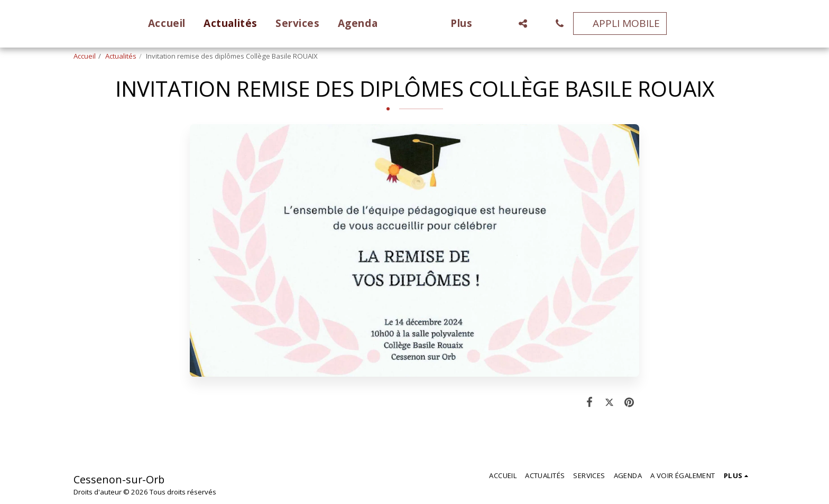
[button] (538, 24)
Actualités (121, 56)
